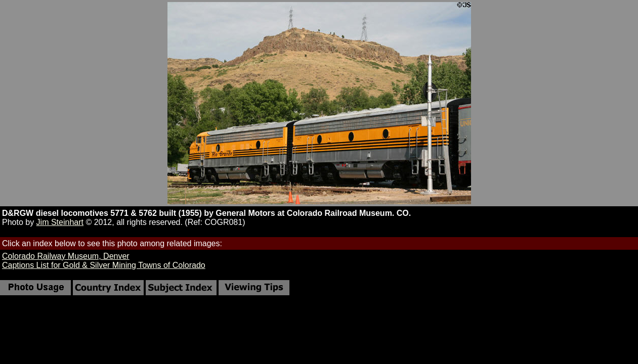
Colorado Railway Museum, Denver (66, 256)
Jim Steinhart (60, 222)
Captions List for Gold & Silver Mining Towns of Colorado (104, 265)
